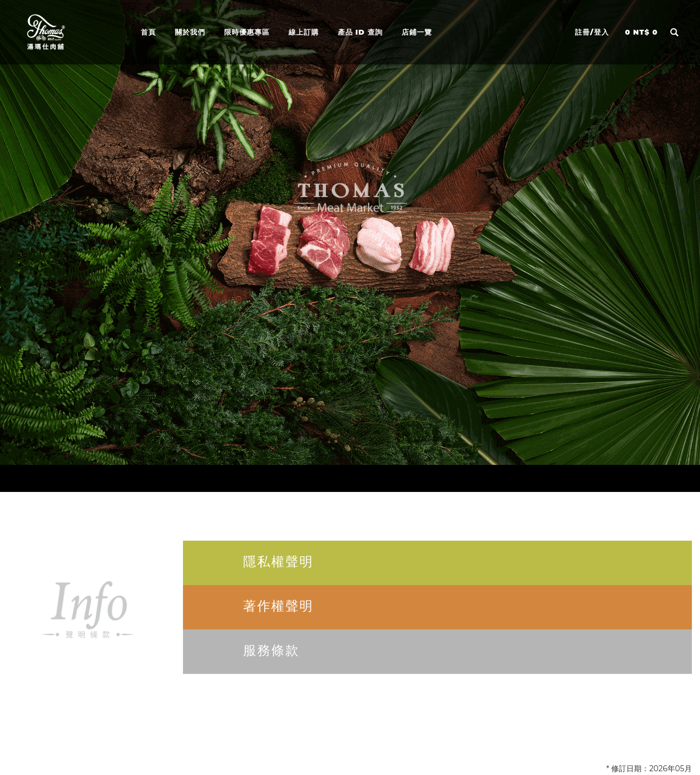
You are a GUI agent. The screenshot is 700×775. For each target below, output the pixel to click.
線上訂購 (304, 31)
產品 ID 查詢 (360, 31)
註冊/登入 (592, 32)
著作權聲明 (278, 606)
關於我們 (190, 31)
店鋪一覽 (417, 31)
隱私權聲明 (278, 561)
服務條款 (271, 650)
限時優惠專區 (247, 31)
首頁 (148, 31)
